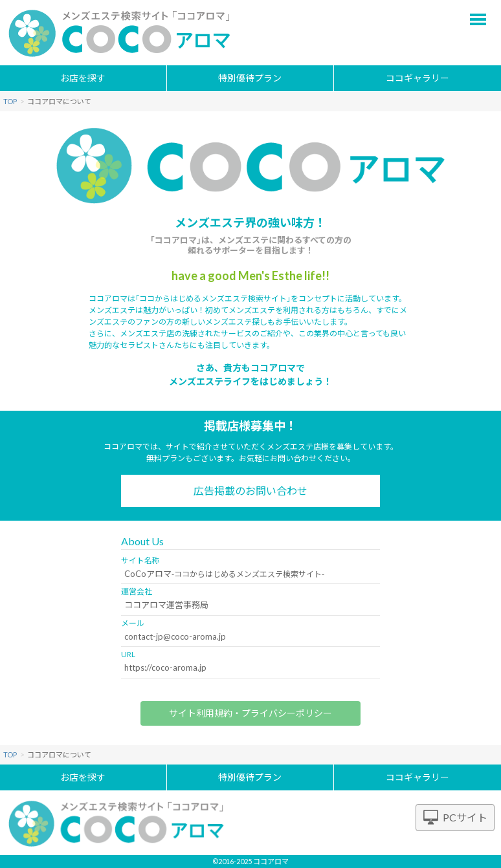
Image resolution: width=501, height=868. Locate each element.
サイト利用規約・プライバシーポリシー (251, 713)
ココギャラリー (417, 78)
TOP (10, 101)
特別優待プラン (250, 78)
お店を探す (83, 78)
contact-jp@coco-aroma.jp (175, 636)
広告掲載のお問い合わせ (251, 491)
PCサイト (465, 817)
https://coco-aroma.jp (165, 667)
